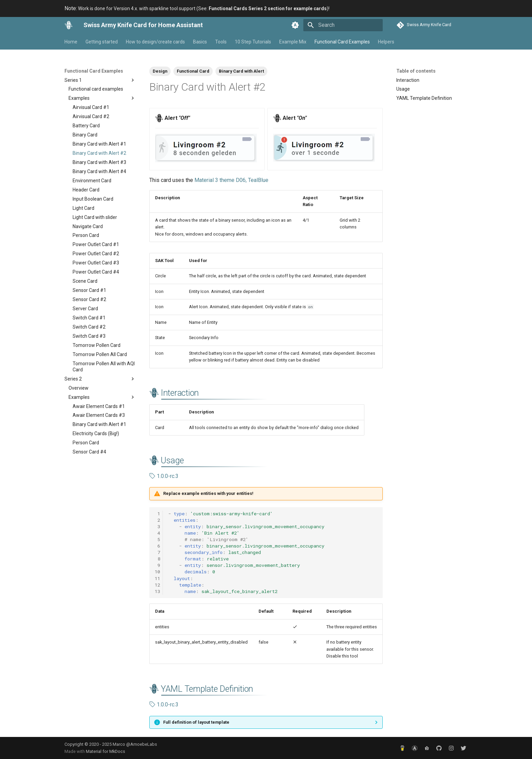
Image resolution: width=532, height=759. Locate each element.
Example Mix (293, 42)
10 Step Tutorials (253, 42)
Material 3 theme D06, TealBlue (231, 180)
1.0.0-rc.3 (164, 476)
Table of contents (416, 71)
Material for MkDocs (106, 751)
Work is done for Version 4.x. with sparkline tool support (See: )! (197, 8)
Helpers (386, 42)
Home (71, 42)
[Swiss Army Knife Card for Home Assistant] (69, 25)
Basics (200, 42)
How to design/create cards (155, 42)
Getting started (102, 42)
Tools (221, 42)
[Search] (343, 25)
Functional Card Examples (342, 42)
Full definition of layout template (196, 722)
